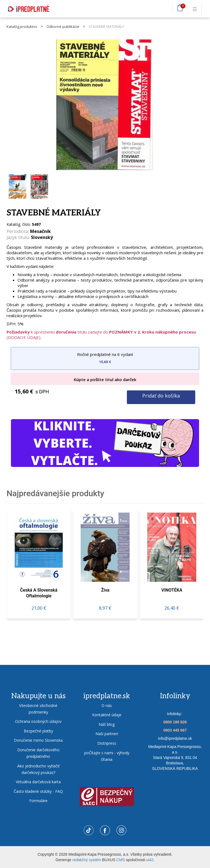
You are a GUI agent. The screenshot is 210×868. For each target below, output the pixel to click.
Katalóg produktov (22, 27)
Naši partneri (107, 734)
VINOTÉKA (172, 590)
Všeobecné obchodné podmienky (38, 709)
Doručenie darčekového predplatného (38, 753)
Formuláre (38, 801)
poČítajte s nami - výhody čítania (107, 756)
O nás (107, 705)
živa (105, 590)
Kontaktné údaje (107, 715)
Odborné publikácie (63, 27)
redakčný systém (87, 860)
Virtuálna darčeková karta (38, 782)
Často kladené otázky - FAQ (38, 791)
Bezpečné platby (38, 731)
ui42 (150, 860)
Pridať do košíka (161, 396)
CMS (121, 860)
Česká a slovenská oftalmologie (39, 593)
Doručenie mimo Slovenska (38, 740)
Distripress (107, 743)
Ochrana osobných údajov (38, 721)
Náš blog (107, 724)
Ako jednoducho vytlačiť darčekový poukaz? (38, 769)
